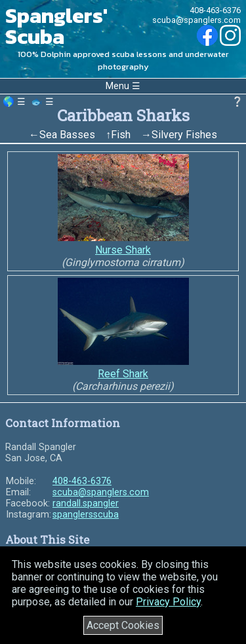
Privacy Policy (168, 602)
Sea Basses (67, 135)
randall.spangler (86, 503)
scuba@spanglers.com (196, 20)
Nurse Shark (123, 250)
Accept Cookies (123, 625)
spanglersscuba (86, 515)
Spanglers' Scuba (56, 26)
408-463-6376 (215, 10)
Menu (117, 86)
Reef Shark (123, 374)
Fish (121, 135)
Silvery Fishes (184, 135)
